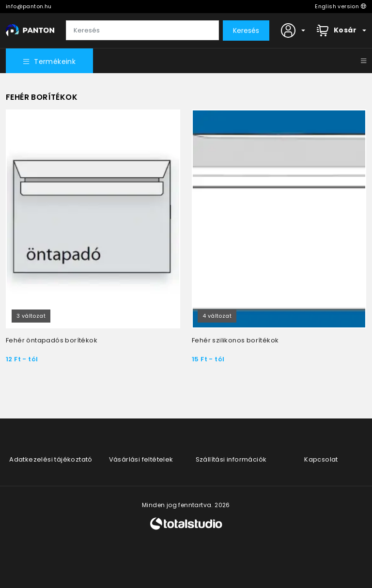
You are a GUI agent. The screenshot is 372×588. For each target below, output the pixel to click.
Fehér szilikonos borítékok (235, 340)
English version (341, 6)
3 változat (31, 316)
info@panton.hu (29, 6)
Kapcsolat (321, 459)
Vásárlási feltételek (141, 459)
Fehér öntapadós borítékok (52, 340)
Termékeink (49, 62)
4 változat (217, 316)
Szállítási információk (231, 459)
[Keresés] (142, 31)
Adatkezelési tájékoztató (51, 459)
